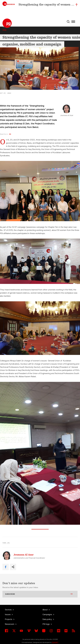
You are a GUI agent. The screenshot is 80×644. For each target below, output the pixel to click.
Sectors (8, 610)
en (10, 134)
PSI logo (46, 624)
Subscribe (39, 594)
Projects (9, 619)
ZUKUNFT (55, 642)
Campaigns (47, 614)
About (45, 610)
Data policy (47, 619)
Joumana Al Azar (67, 115)
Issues (8, 614)
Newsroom (10, 624)
